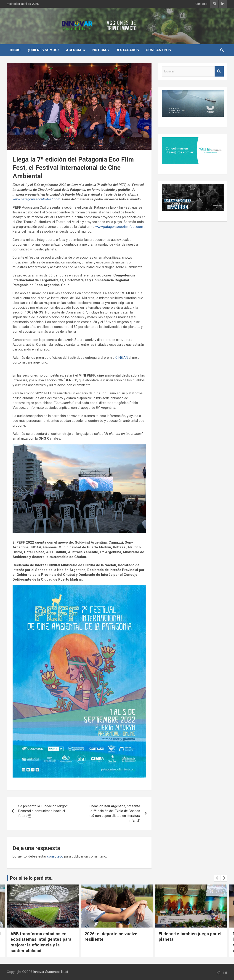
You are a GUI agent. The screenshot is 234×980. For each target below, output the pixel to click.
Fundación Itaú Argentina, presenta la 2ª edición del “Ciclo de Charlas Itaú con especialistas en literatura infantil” (114, 813)
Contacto (201, 4)
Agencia (74, 50)
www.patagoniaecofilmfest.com (36, 199)
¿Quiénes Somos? (43, 50)
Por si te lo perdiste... (32, 878)
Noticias (101, 50)
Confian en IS (158, 50)
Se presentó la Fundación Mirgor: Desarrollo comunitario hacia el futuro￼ (43, 811)
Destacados (127, 50)
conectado (55, 856)
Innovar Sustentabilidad (51, 972)
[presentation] (217, 878)
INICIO (15, 50)
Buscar (219, 71)
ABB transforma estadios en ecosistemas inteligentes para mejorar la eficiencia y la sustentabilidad (41, 942)
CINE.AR (122, 358)
